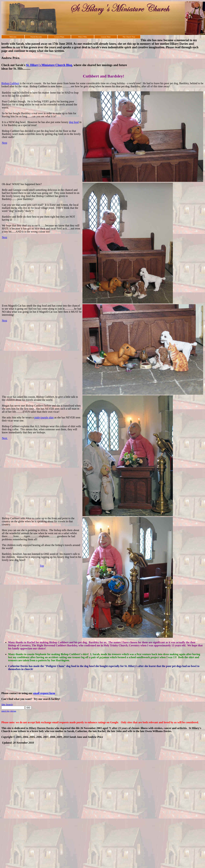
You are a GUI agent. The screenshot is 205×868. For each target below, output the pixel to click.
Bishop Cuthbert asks (13, 518)
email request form (44, 693)
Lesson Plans (59, 37)
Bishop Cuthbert (10, 83)
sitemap (13, 711)
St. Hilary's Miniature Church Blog (49, 65)
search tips (5, 711)
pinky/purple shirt (44, 417)
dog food (74, 122)
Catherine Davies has (20, 666)
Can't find (7, 699)
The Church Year (129, 37)
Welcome (13, 37)
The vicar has (9, 397)
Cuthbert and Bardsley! (103, 76)
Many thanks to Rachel (22, 642)
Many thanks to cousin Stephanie (28, 654)
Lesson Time (106, 37)
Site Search (7, 705)
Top (42, 566)
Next (4, 143)
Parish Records (36, 37)
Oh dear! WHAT (11, 184)
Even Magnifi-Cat (12, 306)
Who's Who (83, 37)
